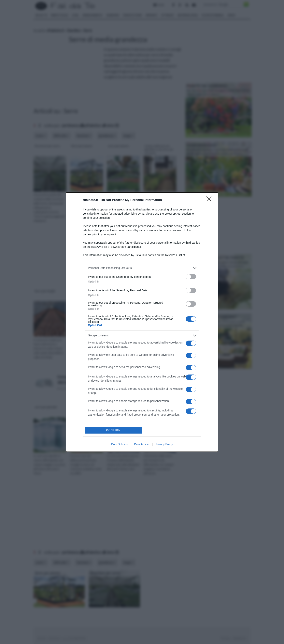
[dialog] (142, 322)
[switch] (191, 277)
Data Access (142, 444)
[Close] (210, 200)
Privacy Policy (164, 444)
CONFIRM (114, 430)
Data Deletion (120, 444)
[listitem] (142, 268)
